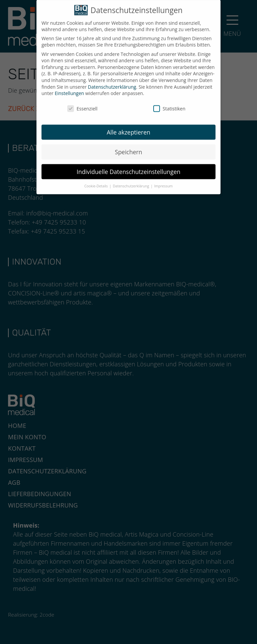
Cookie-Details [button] (97, 182)
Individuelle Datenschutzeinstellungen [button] (128, 168)
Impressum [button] (163, 182)
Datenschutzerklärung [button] (131, 182)
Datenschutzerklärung (112, 83)
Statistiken (169, 105)
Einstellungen (69, 89)
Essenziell (82, 105)
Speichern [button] (128, 148)
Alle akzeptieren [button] (128, 128)
